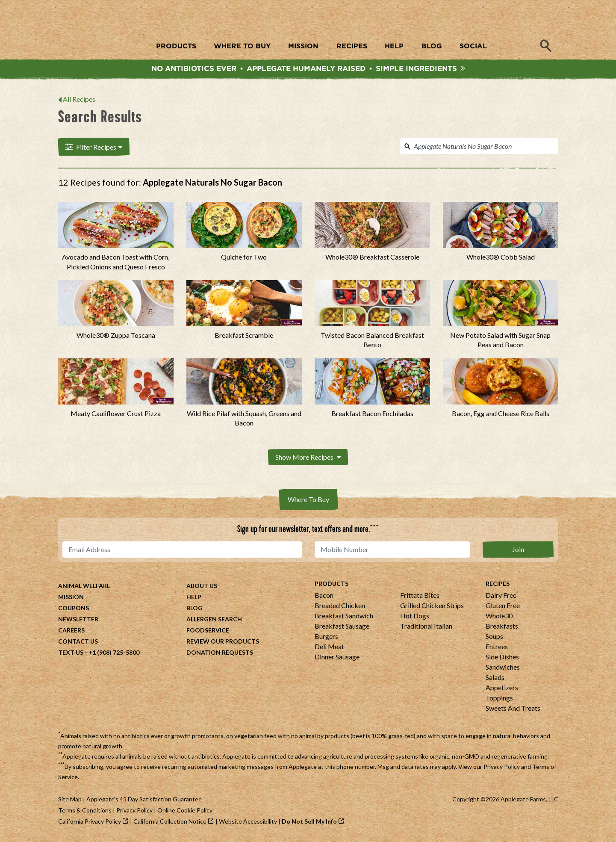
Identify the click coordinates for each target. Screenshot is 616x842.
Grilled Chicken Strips (432, 607)
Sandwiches (503, 668)
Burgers (326, 637)
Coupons (74, 609)
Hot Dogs (415, 617)
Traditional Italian (426, 627)
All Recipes (79, 101)
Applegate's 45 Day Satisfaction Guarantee (144, 800)
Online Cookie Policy (185, 811)
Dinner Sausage (337, 658)
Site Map (70, 800)
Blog (195, 609)
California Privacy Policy (90, 823)
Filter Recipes (93, 148)
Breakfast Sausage (342, 627)
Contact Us (78, 643)
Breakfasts (502, 627)
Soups (494, 637)
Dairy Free (501, 596)
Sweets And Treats (513, 709)
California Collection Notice (170, 823)
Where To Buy (308, 501)
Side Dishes (502, 658)
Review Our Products (223, 643)
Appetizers (502, 689)
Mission (71, 598)
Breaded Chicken (340, 607)
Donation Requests (220, 654)
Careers (71, 631)
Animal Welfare (84, 587)
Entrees (497, 648)
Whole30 (499, 617)
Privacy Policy (502, 768)
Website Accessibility (248, 823)
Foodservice (208, 631)
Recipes (498, 585)
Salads (495, 678)
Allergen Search (214, 620)
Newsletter (78, 620)
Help (194, 598)
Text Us (71, 654)
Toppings (499, 699)
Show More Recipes (308, 459)
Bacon (324, 596)
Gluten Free (503, 607)
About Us (202, 587)
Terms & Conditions (85, 811)
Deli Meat (329, 648)
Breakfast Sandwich (344, 617)
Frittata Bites (420, 596)
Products (332, 585)
